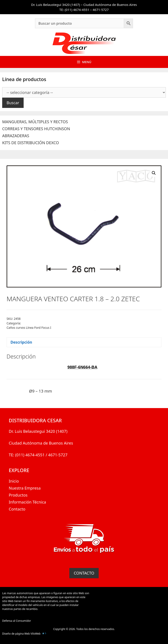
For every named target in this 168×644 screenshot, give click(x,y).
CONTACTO (84, 573)
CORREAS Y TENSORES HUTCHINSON (36, 129)
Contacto (17, 509)
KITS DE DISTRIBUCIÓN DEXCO (31, 143)
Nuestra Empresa (25, 488)
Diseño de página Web (16, 634)
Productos (18, 495)
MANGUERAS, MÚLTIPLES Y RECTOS (35, 122)
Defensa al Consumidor (17, 621)
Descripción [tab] (21, 342)
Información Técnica (27, 502)
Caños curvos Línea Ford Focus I (29, 328)
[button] (154, 173)
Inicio (14, 481)
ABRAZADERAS (16, 136)
